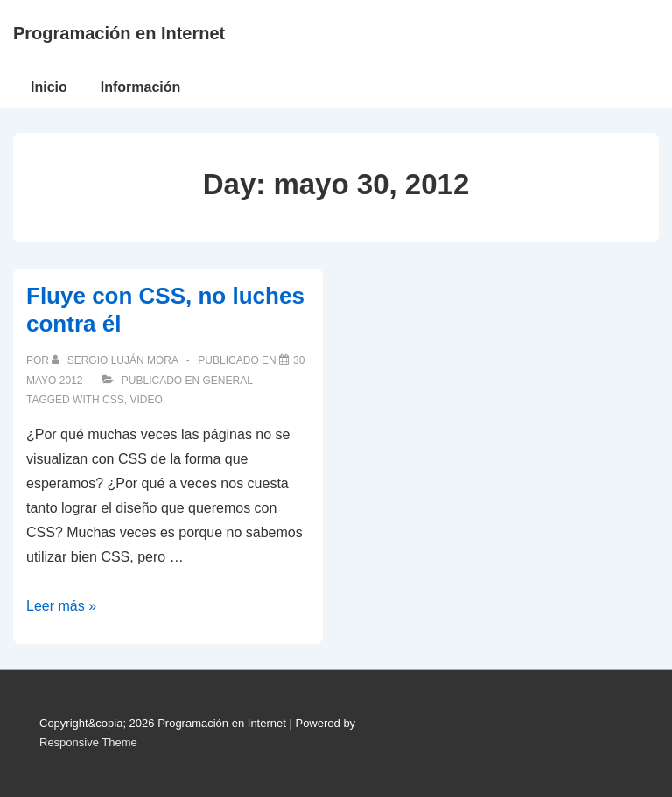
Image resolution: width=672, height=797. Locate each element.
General (227, 381)
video (146, 400)
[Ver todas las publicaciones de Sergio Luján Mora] (116, 360)
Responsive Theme (88, 742)
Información (141, 87)
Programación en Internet (119, 33)
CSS (113, 400)
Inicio (49, 87)
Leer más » (61, 606)
